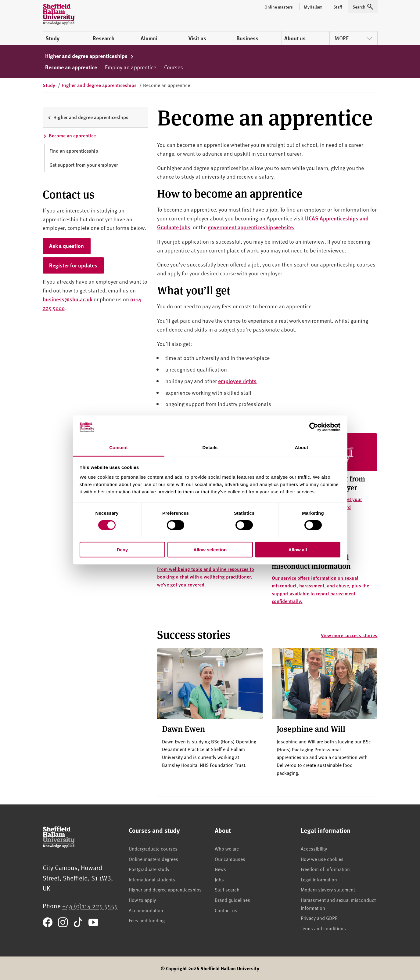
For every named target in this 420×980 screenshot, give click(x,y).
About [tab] (302, 447)
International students (152, 879)
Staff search (227, 889)
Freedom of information (325, 869)
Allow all (298, 549)
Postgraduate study (149, 869)
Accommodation (146, 910)
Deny (122, 549)
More (354, 38)
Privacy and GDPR (319, 918)
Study (52, 38)
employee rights (237, 381)
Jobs (219, 879)
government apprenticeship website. (251, 227)
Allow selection (210, 549)
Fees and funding (147, 920)
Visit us (197, 38)
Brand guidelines (232, 900)
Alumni (149, 38)
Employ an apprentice (131, 67)
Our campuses (230, 859)
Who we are (227, 848)
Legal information (319, 879)
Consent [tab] (118, 447)
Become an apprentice (71, 67)
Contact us (226, 910)
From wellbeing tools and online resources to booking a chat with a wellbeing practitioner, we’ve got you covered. (206, 577)
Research (104, 38)
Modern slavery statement (328, 889)
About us (295, 38)
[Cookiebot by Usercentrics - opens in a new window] (314, 427)
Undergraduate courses (153, 848)
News (220, 869)
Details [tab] (210, 447)
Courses (174, 67)
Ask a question (66, 246)
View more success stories (349, 635)
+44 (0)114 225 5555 (90, 906)
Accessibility (314, 848)
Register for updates (73, 265)
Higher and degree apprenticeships (90, 56)
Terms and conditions (323, 928)
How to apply (142, 900)
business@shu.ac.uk (68, 299)
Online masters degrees (153, 859)
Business (247, 38)
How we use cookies (322, 859)
